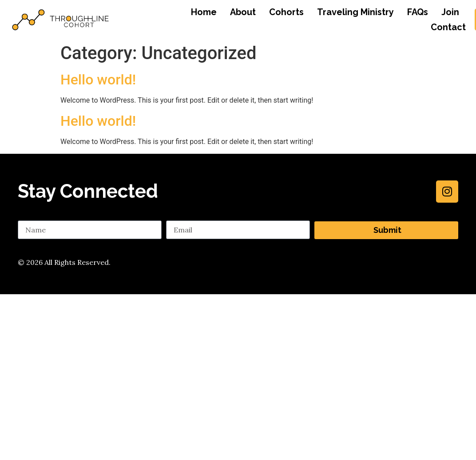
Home (204, 12)
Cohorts (286, 12)
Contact (448, 27)
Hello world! (98, 80)
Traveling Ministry (355, 12)
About (243, 12)
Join (450, 12)
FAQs (418, 12)
